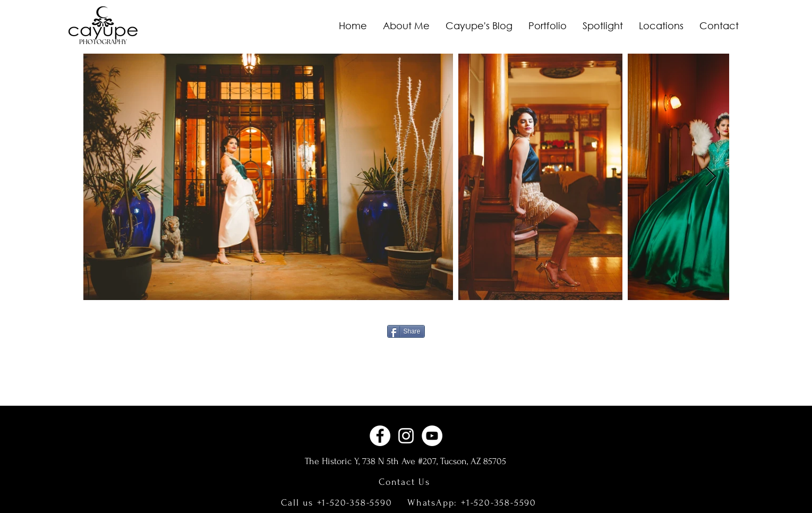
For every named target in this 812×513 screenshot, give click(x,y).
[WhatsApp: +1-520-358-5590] (473, 502)
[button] (548, 25)
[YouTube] (432, 436)
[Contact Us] (406, 482)
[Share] (406, 331)
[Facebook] (380, 436)
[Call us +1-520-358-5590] (338, 502)
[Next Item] (711, 177)
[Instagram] (406, 436)
